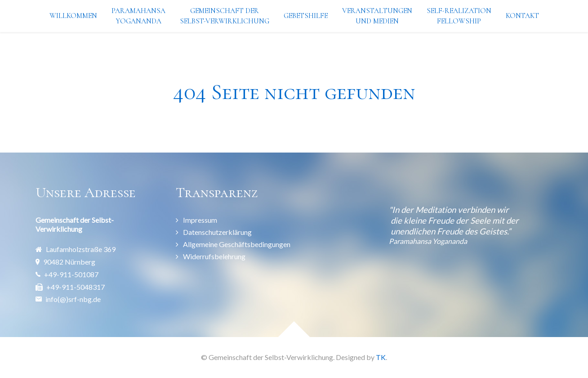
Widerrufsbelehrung (214, 256)
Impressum (200, 220)
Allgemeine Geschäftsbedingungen (237, 244)
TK (381, 357)
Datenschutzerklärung (217, 232)
